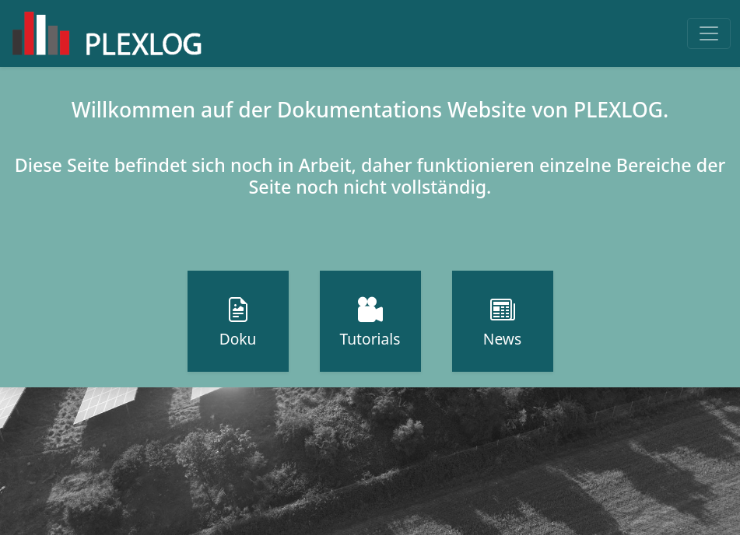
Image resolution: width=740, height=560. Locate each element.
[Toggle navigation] (709, 33)
